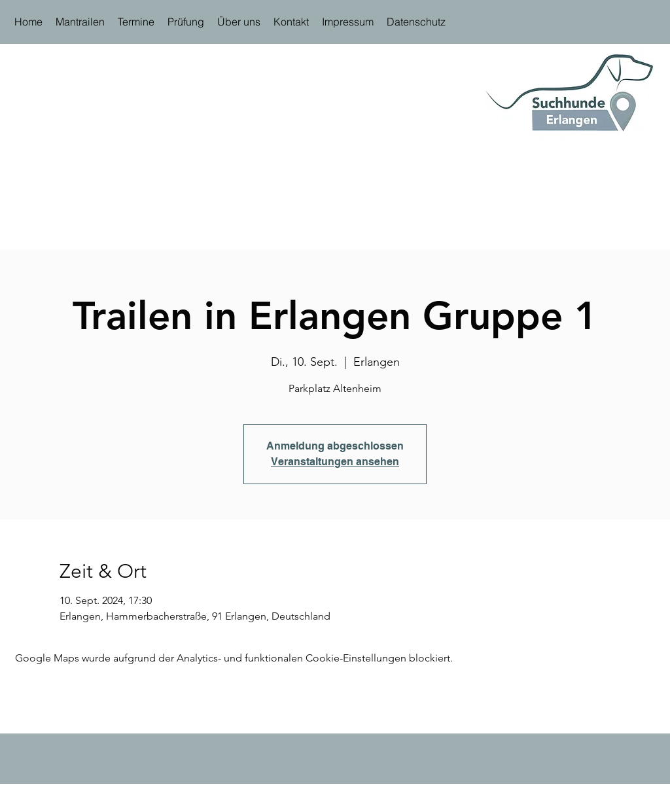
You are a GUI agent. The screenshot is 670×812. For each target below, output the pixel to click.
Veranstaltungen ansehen (335, 462)
